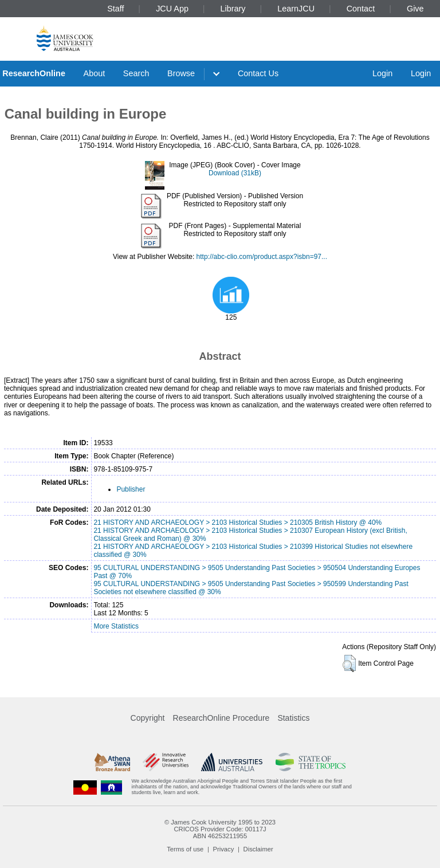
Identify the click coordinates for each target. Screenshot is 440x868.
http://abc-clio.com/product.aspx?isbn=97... (262, 257)
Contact (361, 9)
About (95, 73)
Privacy (224, 849)
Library (233, 9)
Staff (115, 9)
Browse (181, 73)
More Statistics (116, 626)
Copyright (148, 718)
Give (415, 9)
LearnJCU (296, 9)
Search (136, 73)
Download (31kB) (235, 173)
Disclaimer (258, 849)
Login (382, 73)
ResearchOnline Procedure (221, 718)
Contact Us (258, 73)
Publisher (131, 489)
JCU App (172, 9)
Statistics (293, 718)
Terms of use (185, 849)
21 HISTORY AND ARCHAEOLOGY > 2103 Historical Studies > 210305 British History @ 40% (237, 523)
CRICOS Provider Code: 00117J (220, 829)
